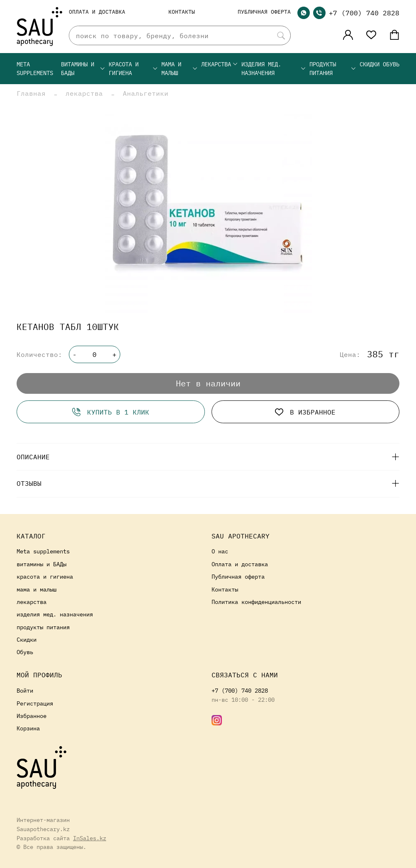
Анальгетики (146, 93)
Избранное (32, 716)
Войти (25, 690)
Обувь (391, 64)
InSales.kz (90, 838)
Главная (31, 93)
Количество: (39, 354)
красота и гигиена (133, 69)
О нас (220, 551)
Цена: (350, 355)
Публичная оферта (264, 12)
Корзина (28, 728)
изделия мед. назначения (274, 69)
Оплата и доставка (97, 12)
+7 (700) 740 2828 (364, 13)
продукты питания (333, 69)
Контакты (182, 12)
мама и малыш (180, 69)
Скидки (370, 64)
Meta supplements (35, 69)
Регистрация (35, 703)
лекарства (220, 64)
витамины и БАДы (83, 69)
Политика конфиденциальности (256, 602)
